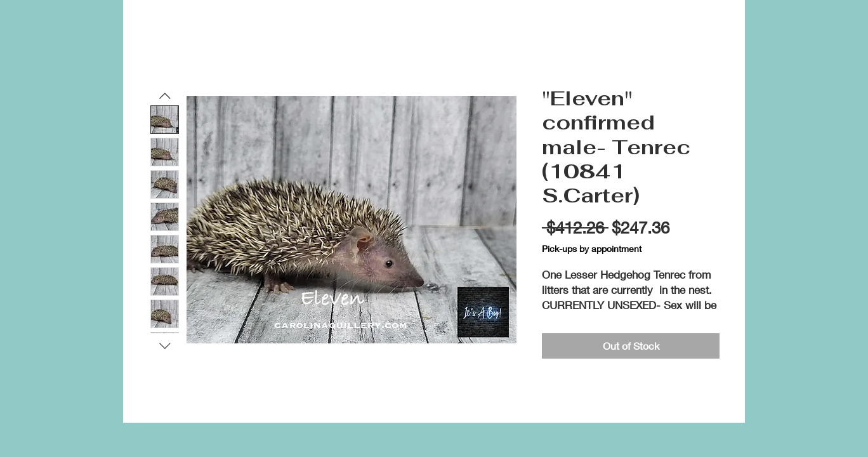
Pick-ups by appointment (592, 248)
